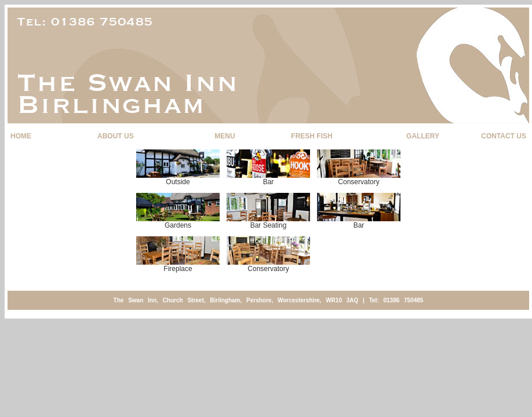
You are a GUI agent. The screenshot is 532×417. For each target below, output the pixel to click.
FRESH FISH (311, 136)
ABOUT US (116, 136)
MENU (225, 136)
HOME (21, 136)
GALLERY (423, 136)
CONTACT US (504, 136)
